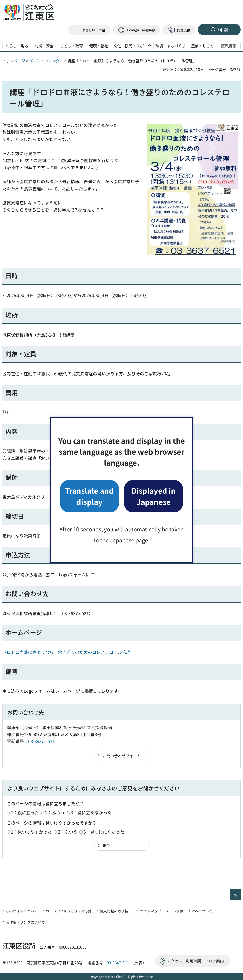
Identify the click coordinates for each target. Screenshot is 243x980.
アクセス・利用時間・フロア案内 (195, 961)
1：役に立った (25, 812)
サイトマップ (150, 911)
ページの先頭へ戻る (241, 893)
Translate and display (89, 496)
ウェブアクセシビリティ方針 (69, 911)
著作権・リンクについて (25, 922)
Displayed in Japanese (154, 496)
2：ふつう (55, 812)
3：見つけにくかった (104, 832)
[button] (136, 30)
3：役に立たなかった (91, 812)
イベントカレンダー (46, 61)
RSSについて (202, 911)
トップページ (14, 61)
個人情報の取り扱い (116, 911)
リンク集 (176, 911)
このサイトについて (22, 911)
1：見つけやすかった (31, 832)
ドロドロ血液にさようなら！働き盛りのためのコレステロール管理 (66, 652)
